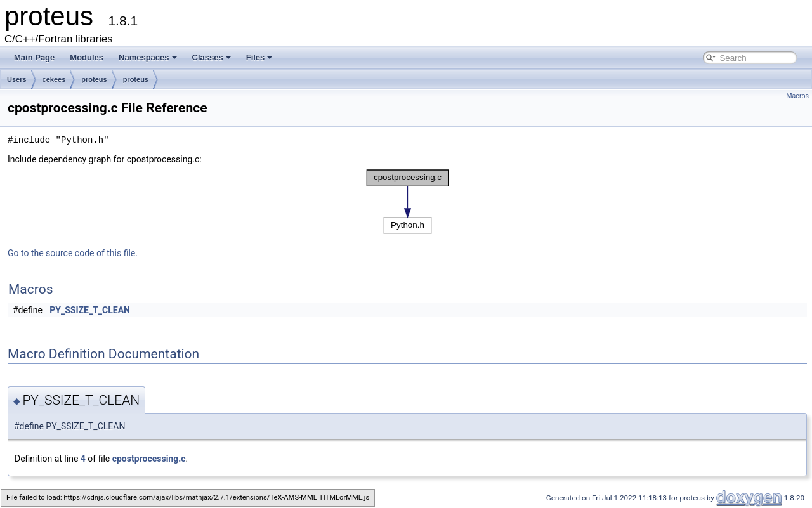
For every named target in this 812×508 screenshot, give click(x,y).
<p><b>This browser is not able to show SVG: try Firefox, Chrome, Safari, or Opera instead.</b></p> (408, 202)
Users (17, 79)
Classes (212, 57)
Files (259, 57)
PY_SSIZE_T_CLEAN (90, 310)
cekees (54, 79)
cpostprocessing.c (149, 459)
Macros (797, 96)
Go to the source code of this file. (73, 253)
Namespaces (148, 57)
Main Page (34, 57)
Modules (87, 57)
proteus (94, 79)
